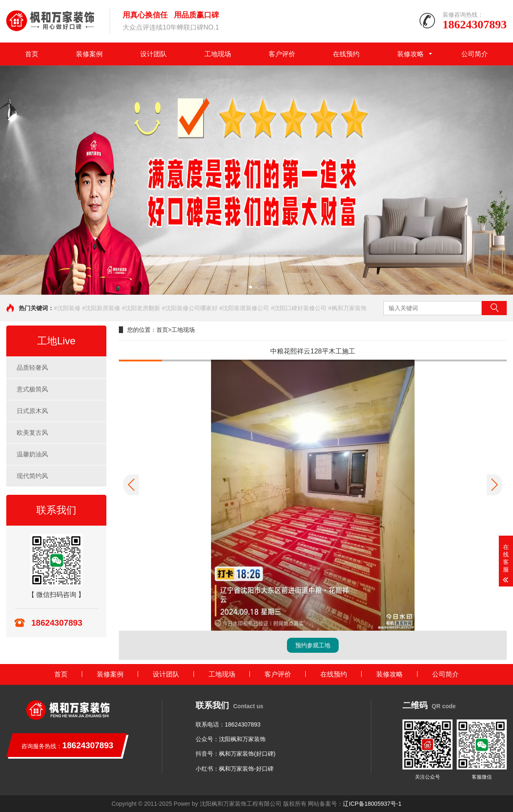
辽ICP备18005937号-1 (372, 804)
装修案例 (89, 54)
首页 (32, 54)
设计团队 (153, 54)
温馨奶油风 (32, 454)
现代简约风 (32, 476)
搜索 (494, 308)
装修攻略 (410, 54)
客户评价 (282, 54)
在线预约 (346, 54)
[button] (250, 287)
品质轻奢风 (32, 367)
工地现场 (218, 54)
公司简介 (475, 54)
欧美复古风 (32, 432)
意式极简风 (32, 389)
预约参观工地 (313, 645)
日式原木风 (32, 411)
